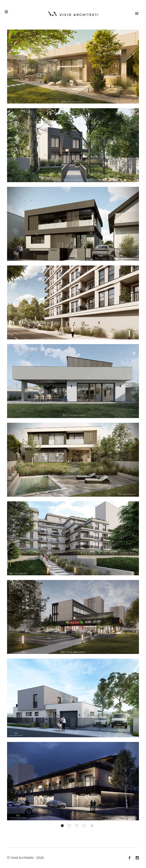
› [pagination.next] (92, 826)
